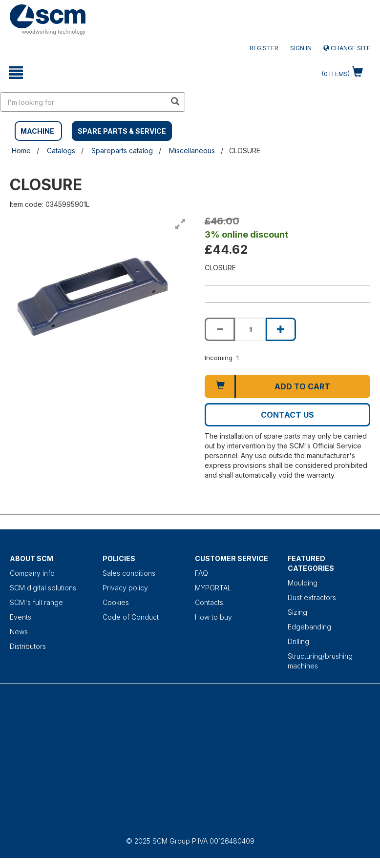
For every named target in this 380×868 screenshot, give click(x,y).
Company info (32, 573)
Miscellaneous (192, 151)
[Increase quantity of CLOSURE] (281, 329)
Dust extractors (312, 597)
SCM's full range (36, 602)
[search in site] (83, 102)
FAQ (201, 573)
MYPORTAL (213, 588)
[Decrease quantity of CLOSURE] (220, 329)
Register (264, 48)
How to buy (213, 617)
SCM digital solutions (43, 588)
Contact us (287, 415)
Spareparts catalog (122, 151)
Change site (347, 48)
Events (21, 617)
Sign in (301, 48)
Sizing (297, 612)
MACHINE (37, 131)
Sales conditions (129, 573)
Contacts (209, 602)
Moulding (303, 583)
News (19, 632)
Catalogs (61, 151)
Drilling (298, 641)
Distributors (28, 646)
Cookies (116, 602)
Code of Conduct (131, 617)
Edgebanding (309, 627)
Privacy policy (125, 588)
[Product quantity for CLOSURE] (250, 329)
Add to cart (302, 386)
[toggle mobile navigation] (16, 73)
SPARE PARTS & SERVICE (122, 131)
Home (21, 151)
